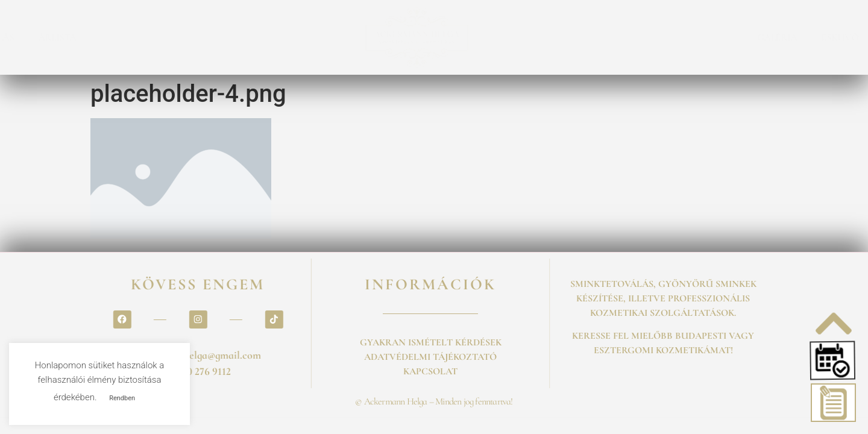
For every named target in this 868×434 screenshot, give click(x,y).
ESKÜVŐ (596, 37)
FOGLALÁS (235, 37)
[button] (834, 361)
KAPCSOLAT (714, 37)
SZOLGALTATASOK (146, 37)
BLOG (651, 37)
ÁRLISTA (301, 37)
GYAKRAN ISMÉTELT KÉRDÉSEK (431, 342)
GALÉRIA (533, 37)
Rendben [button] (122, 398)
